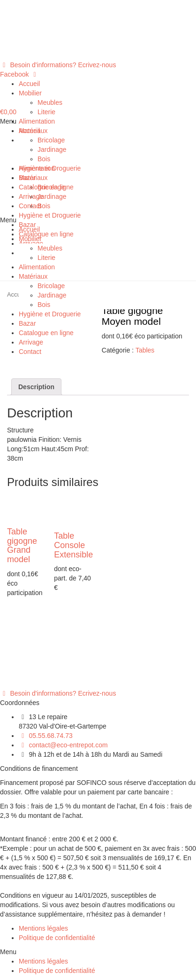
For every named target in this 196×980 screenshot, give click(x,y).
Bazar (27, 178)
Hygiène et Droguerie (50, 168)
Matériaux (33, 131)
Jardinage (52, 149)
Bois (44, 159)
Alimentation (37, 121)
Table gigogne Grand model (22, 545)
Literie (46, 112)
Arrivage (31, 196)
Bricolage (51, 140)
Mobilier (30, 93)
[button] (58, 65)
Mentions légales (43, 928)
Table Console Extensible (73, 545)
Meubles (50, 102)
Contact (30, 206)
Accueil (29, 84)
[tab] (36, 387)
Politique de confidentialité (57, 938)
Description (36, 387)
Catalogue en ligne (46, 187)
